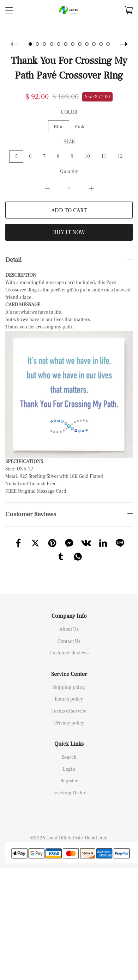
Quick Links (69, 736)
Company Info (69, 609)
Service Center (69, 667)
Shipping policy (69, 680)
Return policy (69, 692)
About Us (69, 622)
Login (69, 762)
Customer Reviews (69, 646)
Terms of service (69, 704)
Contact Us (69, 634)
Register (69, 773)
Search (69, 750)
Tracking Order (69, 785)
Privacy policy (69, 716)
